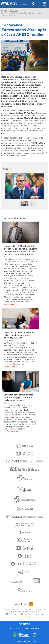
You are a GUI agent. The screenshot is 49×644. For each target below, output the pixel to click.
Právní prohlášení (12, 610)
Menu (44, 4)
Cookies (28, 610)
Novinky (14, 11)
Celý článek (11, 304)
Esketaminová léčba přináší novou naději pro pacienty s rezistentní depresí (19, 398)
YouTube (27, 614)
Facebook (12, 614)
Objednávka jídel (20, 612)
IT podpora (40, 610)
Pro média (37, 612)
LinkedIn (41, 614)
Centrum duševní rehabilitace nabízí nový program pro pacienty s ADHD (20, 335)
